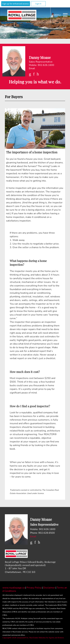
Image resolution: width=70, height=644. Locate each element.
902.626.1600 (46, 65)
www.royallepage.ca (14, 588)
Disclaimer (49, 588)
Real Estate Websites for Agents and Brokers (47, 638)
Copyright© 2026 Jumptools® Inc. (16, 638)
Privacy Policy (34, 588)
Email (32, 68)
